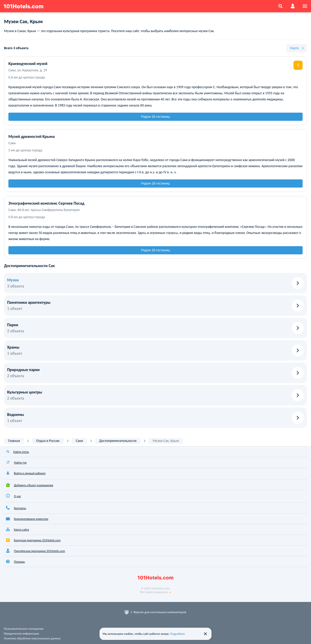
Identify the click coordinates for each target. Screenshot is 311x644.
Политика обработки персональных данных (32, 638)
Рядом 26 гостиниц (155, 117)
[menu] (305, 6)
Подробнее (178, 634)
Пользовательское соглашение (24, 629)
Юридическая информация (21, 634)
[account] (293, 6)
